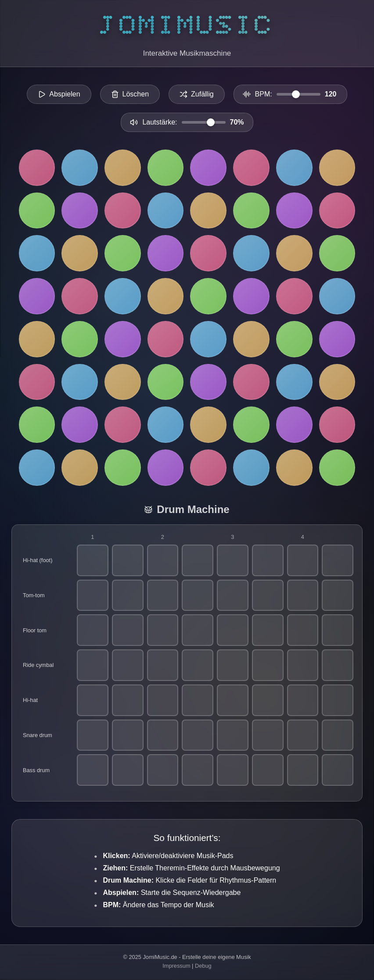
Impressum (176, 966)
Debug (203, 966)
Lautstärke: (160, 122)
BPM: (264, 94)
